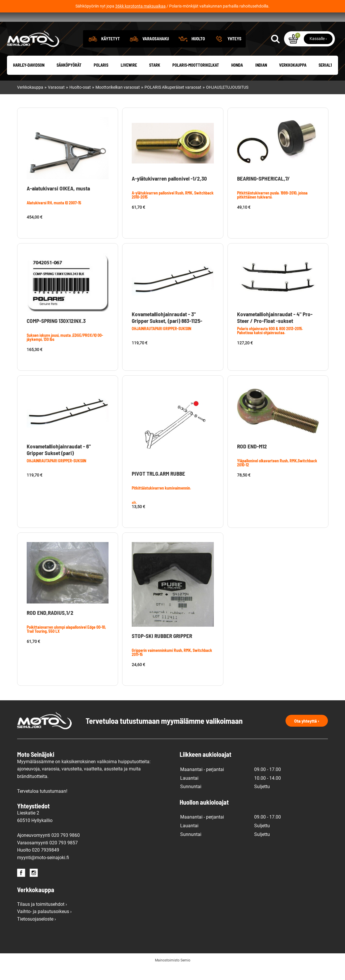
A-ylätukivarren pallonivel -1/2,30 (169, 191)
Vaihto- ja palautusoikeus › (44, 924)
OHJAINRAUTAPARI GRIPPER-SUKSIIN (161, 341)
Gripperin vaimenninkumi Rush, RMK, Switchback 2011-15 (172, 665)
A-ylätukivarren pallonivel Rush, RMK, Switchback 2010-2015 (173, 208)
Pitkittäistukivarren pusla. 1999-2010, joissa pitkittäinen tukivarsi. (272, 208)
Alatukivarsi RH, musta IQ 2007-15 (54, 216)
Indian (261, 78)
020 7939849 (46, 863)
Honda (237, 78)
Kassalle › (318, 51)
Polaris (101, 78)
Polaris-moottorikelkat (196, 78)
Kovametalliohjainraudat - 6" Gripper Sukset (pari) (59, 463)
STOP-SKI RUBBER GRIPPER (162, 649)
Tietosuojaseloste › (37, 932)
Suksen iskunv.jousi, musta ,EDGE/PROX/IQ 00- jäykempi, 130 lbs (65, 350)
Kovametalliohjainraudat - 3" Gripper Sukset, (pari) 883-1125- (167, 330)
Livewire (129, 78)
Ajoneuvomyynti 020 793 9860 (48, 848)
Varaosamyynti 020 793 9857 (47, 856)
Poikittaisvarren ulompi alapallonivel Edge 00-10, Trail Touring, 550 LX (66, 642)
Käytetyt (111, 51)
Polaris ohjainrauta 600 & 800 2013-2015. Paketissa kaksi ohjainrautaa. (270, 343)
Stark (155, 78)
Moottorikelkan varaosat (118, 100)
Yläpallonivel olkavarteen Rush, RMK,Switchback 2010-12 (277, 476)
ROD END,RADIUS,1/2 (50, 625)
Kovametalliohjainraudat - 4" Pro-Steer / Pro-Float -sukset (275, 330)
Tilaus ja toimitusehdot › (42, 917)
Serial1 (325, 78)
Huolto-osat (80, 100)
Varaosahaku (156, 51)
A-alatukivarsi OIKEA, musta (58, 201)
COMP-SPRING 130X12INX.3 (56, 333)
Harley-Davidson (29, 78)
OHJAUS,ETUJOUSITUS (227, 100)
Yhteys (234, 51)
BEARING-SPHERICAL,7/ (263, 191)
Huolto (198, 51)
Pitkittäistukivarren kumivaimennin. (161, 501)
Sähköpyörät (69, 78)
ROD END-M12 (252, 459)
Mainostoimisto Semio (173, 973)
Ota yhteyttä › (307, 733)
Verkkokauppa (293, 78)
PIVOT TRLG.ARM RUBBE (158, 486)
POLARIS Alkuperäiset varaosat (173, 100)
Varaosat (56, 100)
